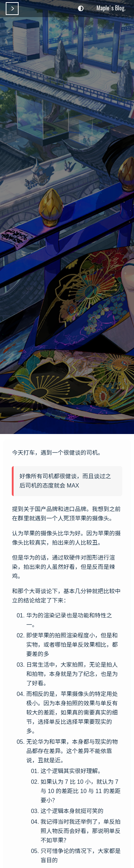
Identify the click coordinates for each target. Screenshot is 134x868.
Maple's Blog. (111, 8)
